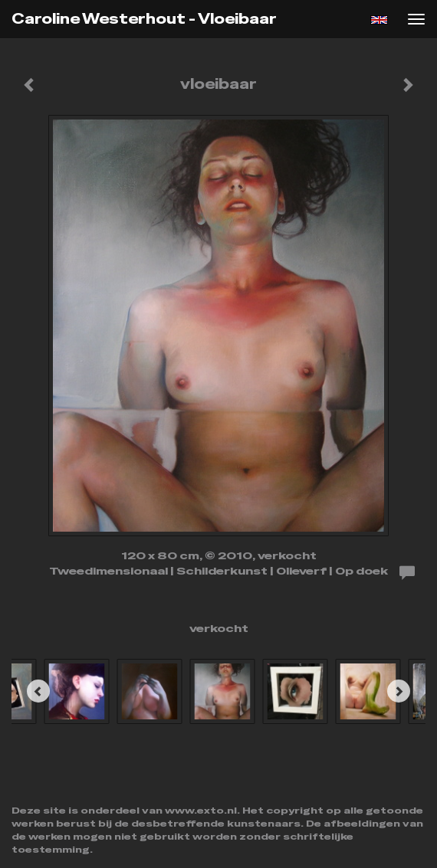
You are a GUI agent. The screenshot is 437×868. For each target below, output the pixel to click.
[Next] (399, 691)
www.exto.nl (201, 811)
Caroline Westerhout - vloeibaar (144, 19)
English (379, 20)
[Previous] (38, 691)
